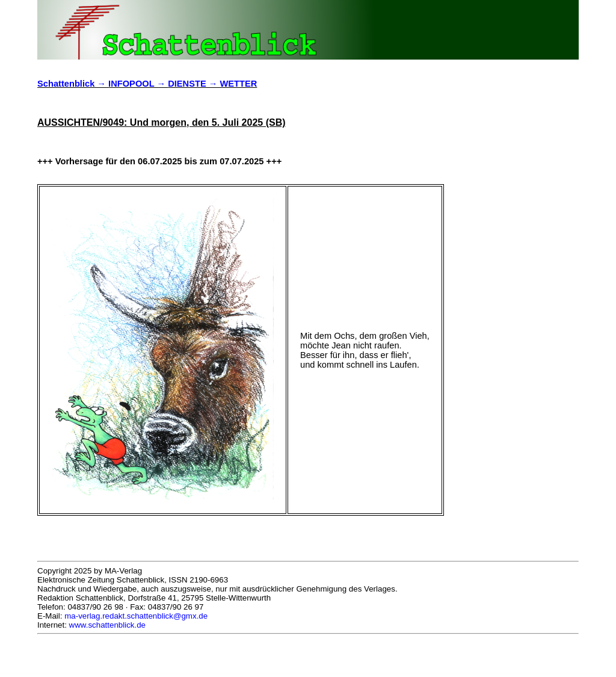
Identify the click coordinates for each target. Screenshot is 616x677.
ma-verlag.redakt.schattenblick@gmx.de (136, 616)
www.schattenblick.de (107, 625)
